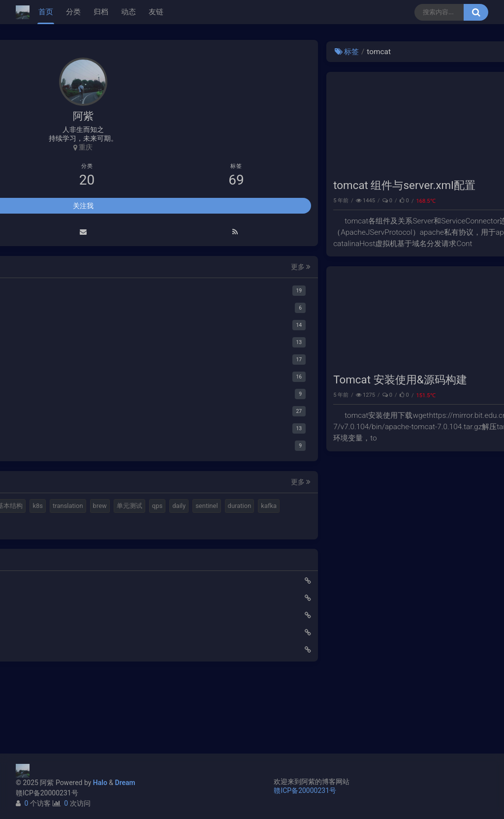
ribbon (37, 595)
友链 (156, 12)
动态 (128, 12)
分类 (73, 12)
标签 (181, 52)
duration (71, 560)
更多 (133, 268)
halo (53, 508)
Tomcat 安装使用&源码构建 (234, 379)
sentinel (39, 560)
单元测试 (64, 543)
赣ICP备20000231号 (47, 793)
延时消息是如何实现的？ (61, 687)
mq (32, 508)
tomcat (471, 201)
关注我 (83, 207)
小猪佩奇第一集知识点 (57, 704)
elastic (78, 508)
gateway (80, 578)
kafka (101, 560)
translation (118, 525)
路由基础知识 (43, 721)
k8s (87, 525)
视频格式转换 (117, 508)
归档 (101, 12)
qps (92, 543)
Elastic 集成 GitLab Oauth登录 (68, 669)
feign (109, 578)
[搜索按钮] (476, 12)
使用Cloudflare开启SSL (58, 652)
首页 (46, 12)
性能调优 (469, 395)
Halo (100, 783)
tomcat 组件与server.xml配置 (238, 185)
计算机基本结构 (50, 525)
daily (114, 543)
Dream (125, 783)
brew (34, 543)
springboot (43, 578)
